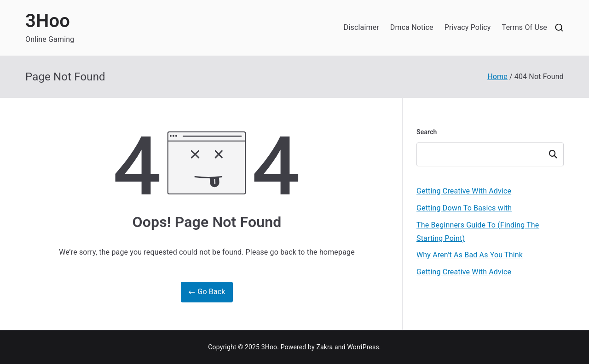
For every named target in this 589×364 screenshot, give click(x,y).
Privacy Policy (468, 27)
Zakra (324, 347)
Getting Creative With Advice (464, 191)
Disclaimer (361, 27)
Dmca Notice (412, 27)
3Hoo (48, 21)
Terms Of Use (524, 27)
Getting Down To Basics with (464, 208)
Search (427, 132)
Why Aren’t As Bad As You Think (470, 255)
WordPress (363, 347)
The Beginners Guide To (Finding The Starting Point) (478, 232)
